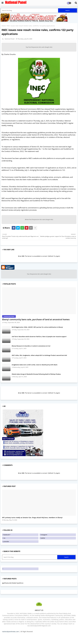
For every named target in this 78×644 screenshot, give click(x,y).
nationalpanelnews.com (10, 632)
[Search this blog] (30, 10)
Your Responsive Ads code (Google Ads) (39, 274)
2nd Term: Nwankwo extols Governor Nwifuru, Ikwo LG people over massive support (39, 337)
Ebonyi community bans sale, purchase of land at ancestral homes (36, 319)
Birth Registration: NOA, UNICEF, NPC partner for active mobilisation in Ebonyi (37, 327)
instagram (44, 535)
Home (4, 26)
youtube (6, 541)
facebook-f (7, 535)
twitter (43, 538)
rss (4, 538)
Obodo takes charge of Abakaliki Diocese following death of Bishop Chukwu (36, 374)
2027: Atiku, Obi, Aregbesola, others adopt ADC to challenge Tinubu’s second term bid (39, 355)
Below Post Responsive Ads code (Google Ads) (39, 219)
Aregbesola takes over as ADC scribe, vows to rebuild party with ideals (35, 365)
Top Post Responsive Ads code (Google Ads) (39, 47)
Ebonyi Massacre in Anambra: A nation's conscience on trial (31, 346)
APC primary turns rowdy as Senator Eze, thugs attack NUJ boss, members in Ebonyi (32, 518)
